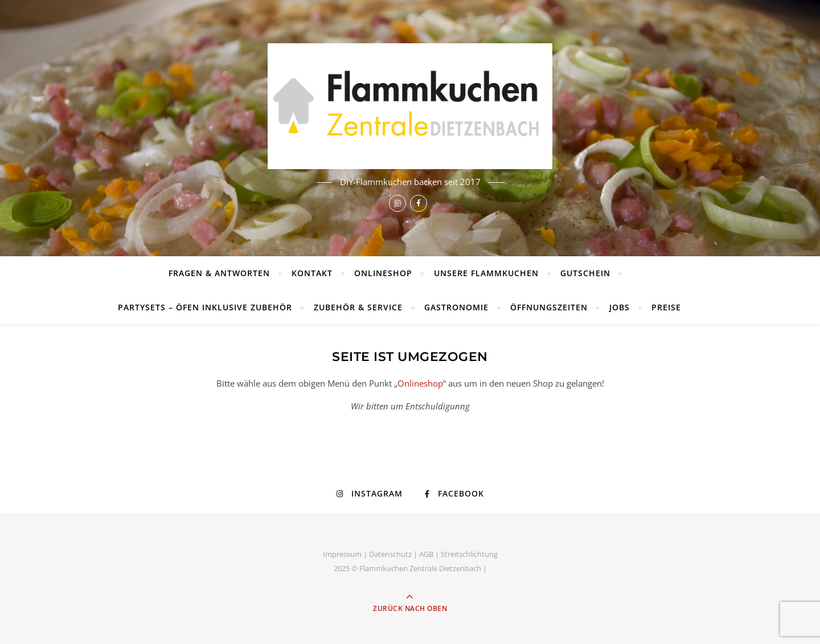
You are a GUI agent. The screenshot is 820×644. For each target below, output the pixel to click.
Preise (666, 307)
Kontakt (312, 273)
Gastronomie (456, 307)
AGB (426, 554)
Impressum (342, 554)
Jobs (620, 307)
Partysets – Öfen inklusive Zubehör (205, 307)
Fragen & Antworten (219, 273)
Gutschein (585, 273)
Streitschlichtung (469, 554)
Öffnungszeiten (549, 307)
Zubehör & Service (358, 307)
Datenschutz (390, 554)
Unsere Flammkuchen (486, 273)
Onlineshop (383, 273)
